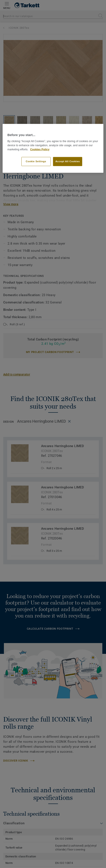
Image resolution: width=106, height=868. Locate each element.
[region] (53, 148)
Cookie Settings (36, 161)
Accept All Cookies (68, 161)
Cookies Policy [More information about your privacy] (40, 149)
